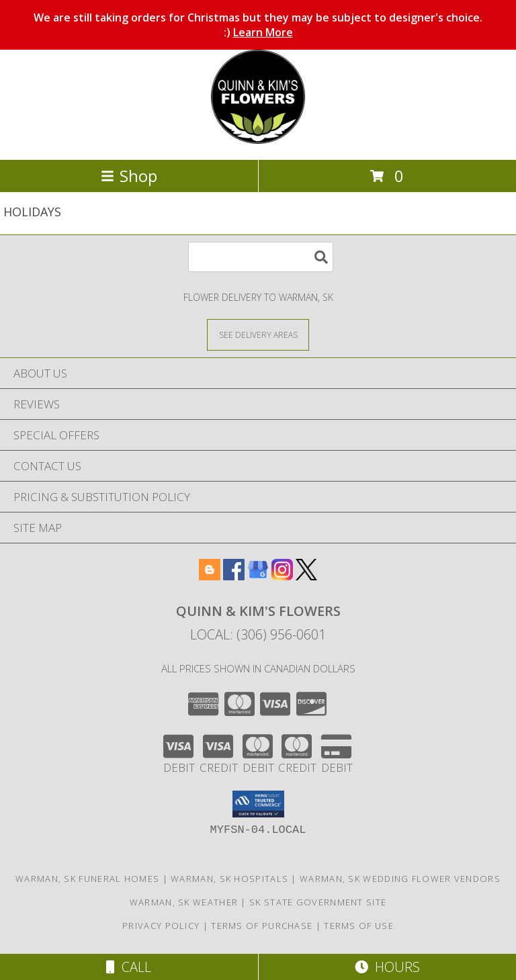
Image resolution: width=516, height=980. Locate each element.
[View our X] (306, 576)
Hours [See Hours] (387, 967)
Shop (129, 176)
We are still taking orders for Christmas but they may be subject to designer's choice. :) (258, 25)
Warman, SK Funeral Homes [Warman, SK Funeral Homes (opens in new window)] (87, 879)
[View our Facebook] (234, 576)
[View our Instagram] (282, 576)
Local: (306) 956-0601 (258, 634)
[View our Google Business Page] (258, 576)
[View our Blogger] (210, 576)
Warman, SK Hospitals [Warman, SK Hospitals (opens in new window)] (229, 879)
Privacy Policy (161, 926)
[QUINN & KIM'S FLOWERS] (258, 140)
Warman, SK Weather (184, 902)
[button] (258, 804)
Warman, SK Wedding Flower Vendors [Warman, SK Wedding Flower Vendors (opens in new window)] (400, 879)
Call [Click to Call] (129, 967)
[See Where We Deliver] (258, 334)
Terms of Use (359, 926)
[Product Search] (261, 257)
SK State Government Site (318, 902)
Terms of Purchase (262, 926)
